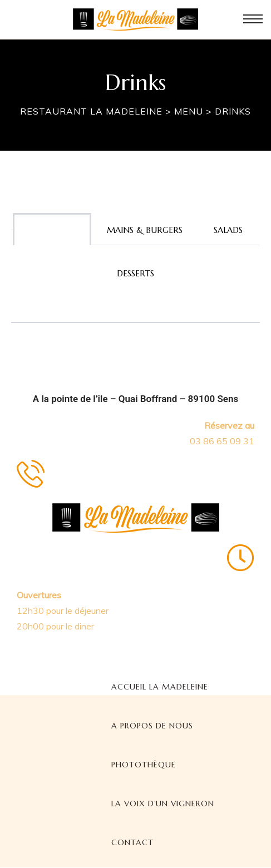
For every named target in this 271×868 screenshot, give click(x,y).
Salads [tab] (228, 230)
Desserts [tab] (135, 273)
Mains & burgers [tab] (145, 230)
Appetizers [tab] (52, 230)
